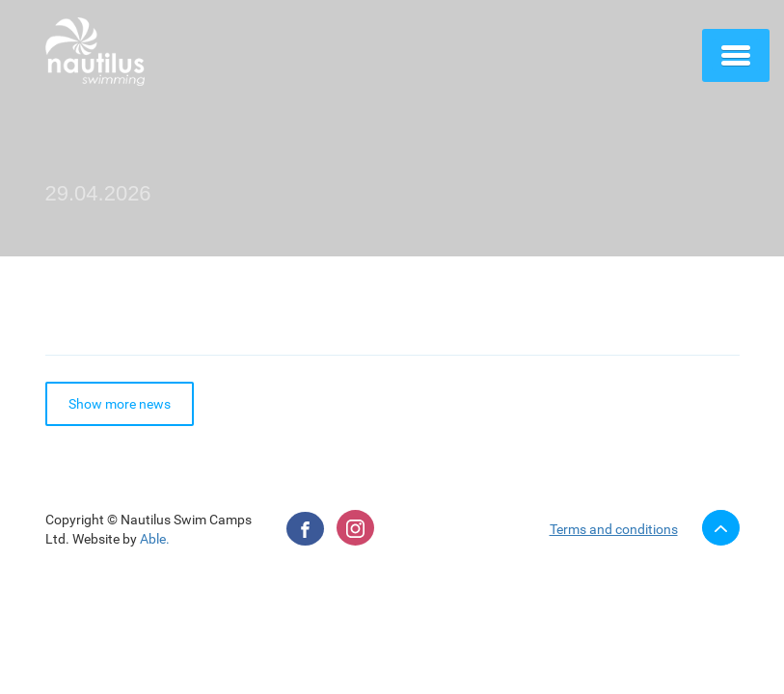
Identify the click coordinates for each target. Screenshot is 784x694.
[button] (736, 55)
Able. (155, 539)
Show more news (120, 404)
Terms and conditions (614, 529)
